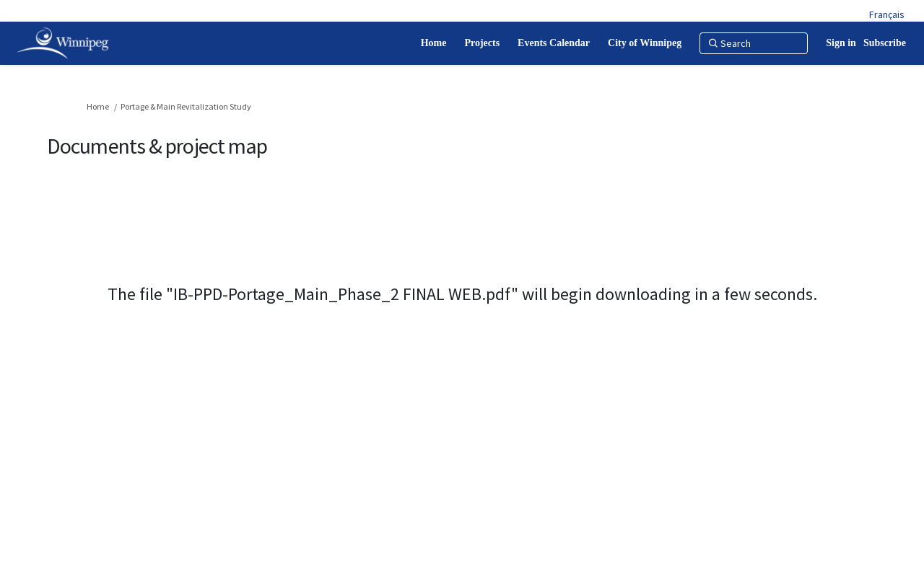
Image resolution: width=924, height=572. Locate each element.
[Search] (754, 43)
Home (98, 106)
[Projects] (482, 43)
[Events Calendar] (554, 43)
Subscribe (885, 43)
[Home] (434, 43)
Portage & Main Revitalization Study (186, 106)
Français (887, 14)
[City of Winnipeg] (645, 43)
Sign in (841, 43)
